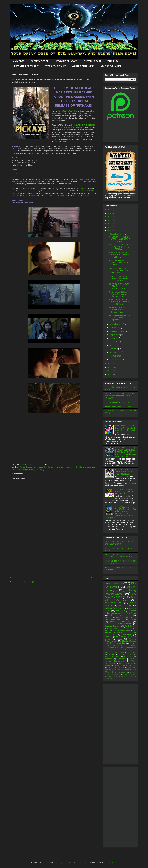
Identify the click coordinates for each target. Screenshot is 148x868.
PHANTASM (66, 130)
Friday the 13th (120, 650)
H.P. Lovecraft (129, 657)
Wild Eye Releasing (37, 470)
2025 (110, 210)
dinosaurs (112, 654)
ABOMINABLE (62, 127)
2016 (110, 371)
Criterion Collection (116, 619)
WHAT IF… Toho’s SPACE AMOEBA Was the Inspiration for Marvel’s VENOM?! (119, 396)
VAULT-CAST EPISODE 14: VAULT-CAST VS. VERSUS (119, 543)
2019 (110, 231)
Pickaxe (81, 467)
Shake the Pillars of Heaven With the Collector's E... (117, 310)
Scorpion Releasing (113, 626)
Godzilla (134, 646)
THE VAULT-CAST (92, 61)
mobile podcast (116, 674)
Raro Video (132, 652)
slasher (14, 470)
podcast (107, 665)
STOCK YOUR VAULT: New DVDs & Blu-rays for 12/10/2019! (119, 278)
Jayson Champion (58, 467)
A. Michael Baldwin (25, 467)
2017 (110, 367)
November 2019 (116, 324)
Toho (120, 663)
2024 (110, 213)
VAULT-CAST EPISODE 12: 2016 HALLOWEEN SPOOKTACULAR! (118, 556)
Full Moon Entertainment (125, 670)
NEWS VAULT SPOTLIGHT (26, 66)
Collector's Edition (114, 608)
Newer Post (14, 578)
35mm (107, 650)
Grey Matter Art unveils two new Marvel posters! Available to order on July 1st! (125, 429)
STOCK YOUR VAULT (55, 66)
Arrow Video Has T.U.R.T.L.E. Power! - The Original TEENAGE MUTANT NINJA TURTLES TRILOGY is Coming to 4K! (120, 512)
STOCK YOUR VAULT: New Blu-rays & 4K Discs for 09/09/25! (125, 492)
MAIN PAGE (19, 61)
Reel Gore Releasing (130, 674)
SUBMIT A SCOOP (40, 61)
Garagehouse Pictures (113, 657)
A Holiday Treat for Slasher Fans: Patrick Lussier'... (119, 263)
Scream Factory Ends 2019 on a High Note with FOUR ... (118, 271)
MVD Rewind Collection (120, 631)
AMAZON (79, 189)
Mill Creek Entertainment (121, 615)
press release (90, 467)
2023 (110, 217)
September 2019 (116, 331)
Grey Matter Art (122, 630)
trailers (107, 617)
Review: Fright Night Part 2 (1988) (118, 406)
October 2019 (115, 328)
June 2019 (114, 342)
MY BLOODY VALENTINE (67, 111)
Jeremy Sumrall (71, 467)
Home (54, 578)
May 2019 (114, 345)
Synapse (131, 648)
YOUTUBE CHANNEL (111, 66)
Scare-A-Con (111, 676)
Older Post (94, 578)
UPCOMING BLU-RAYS (66, 61)
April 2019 (114, 349)
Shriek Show (123, 676)
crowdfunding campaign (115, 645)
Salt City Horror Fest (116, 668)
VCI (131, 643)
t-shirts (117, 665)
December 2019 (116, 234)
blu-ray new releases (120, 592)
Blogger (114, 863)
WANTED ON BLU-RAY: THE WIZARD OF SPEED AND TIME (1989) (126, 472)
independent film (44, 467)
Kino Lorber (125, 605)
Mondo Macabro (129, 641)
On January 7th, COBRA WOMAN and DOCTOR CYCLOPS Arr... (120, 239)
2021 (110, 224)
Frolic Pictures (119, 652)
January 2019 (115, 359)
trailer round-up (115, 628)
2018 (110, 364)
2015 (110, 374)
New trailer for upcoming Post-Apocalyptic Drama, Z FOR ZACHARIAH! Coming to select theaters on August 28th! (126, 452)
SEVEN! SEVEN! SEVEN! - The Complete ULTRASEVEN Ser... (120, 286)
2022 (110, 220)
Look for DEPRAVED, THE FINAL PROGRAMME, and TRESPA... (120, 247)
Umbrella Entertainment (126, 617)
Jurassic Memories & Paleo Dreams (119, 402)
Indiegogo (108, 659)
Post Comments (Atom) (29, 582)
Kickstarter (121, 659)
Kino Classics (125, 624)
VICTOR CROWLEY (76, 127)
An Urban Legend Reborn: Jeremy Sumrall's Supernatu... (120, 318)
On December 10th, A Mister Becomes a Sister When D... (118, 294)
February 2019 (116, 356)
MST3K (108, 624)
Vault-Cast (130, 663)
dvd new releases (120, 595)
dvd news (121, 611)
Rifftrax (107, 672)
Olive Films (127, 635)
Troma (120, 639)
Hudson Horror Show (116, 648)
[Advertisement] (54, 556)
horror (35, 467)
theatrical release (126, 654)
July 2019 (114, 338)
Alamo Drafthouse (120, 672)
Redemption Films (130, 665)
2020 (110, 227)
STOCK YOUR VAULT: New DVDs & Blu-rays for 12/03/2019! (119, 302)
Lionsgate (132, 619)
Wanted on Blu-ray (122, 637)
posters (108, 630)
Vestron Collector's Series (120, 622)
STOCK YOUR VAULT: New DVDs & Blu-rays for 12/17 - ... (119, 255)
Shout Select (131, 613)
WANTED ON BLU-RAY (83, 66)
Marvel (107, 637)
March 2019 (115, 352)
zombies (129, 628)
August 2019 (115, 335)
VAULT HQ (113, 61)
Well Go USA (131, 626)
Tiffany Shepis (23, 470)
